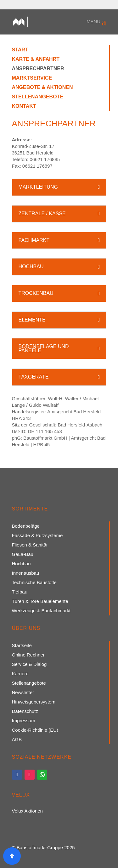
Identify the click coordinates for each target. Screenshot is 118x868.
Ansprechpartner (38, 69)
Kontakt (24, 106)
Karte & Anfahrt (36, 59)
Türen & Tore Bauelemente (40, 601)
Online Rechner (28, 655)
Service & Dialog (29, 664)
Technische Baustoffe (34, 583)
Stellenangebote (38, 97)
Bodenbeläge (26, 526)
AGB (17, 740)
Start (20, 50)
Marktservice (32, 78)
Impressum (24, 721)
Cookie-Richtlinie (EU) (35, 730)
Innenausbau (26, 573)
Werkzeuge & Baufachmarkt (41, 611)
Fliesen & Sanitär (30, 545)
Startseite (22, 646)
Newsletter (23, 693)
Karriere (20, 674)
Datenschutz (25, 711)
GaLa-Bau (23, 554)
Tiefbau (20, 592)
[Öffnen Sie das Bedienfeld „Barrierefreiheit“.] (12, 856)
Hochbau (21, 564)
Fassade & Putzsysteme (37, 536)
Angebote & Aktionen (42, 88)
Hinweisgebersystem (34, 702)
